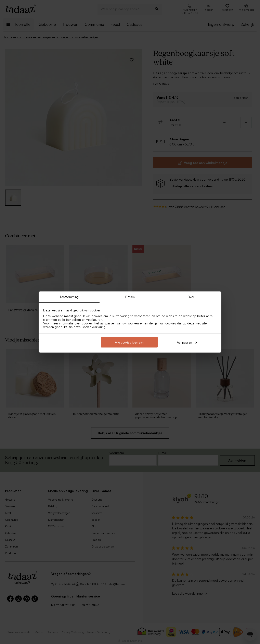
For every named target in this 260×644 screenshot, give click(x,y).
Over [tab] (191, 297)
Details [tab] (130, 297)
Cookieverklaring (94, 327)
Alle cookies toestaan (129, 342)
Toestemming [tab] (69, 297)
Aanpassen (187, 342)
